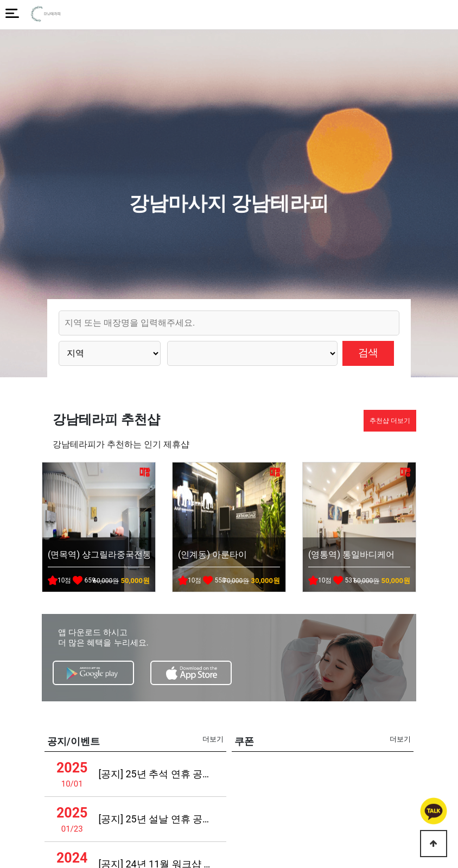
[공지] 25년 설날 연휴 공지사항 (156, 819)
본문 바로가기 (0, 0)
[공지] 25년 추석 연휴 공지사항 (156, 774)
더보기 (213, 739)
